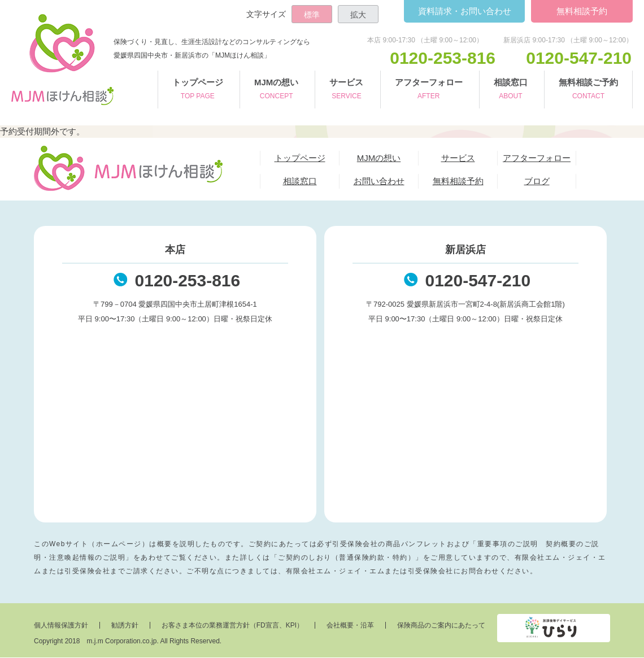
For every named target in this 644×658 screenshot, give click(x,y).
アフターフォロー (429, 90)
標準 (312, 15)
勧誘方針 (125, 626)
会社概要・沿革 (350, 626)
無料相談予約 (582, 11)
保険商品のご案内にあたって (441, 626)
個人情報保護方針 (61, 626)
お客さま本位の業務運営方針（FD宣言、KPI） (232, 626)
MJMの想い (276, 90)
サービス (346, 90)
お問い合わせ (464, 11)
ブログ (537, 181)
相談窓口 (511, 90)
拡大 (358, 15)
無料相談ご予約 (588, 90)
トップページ (198, 90)
